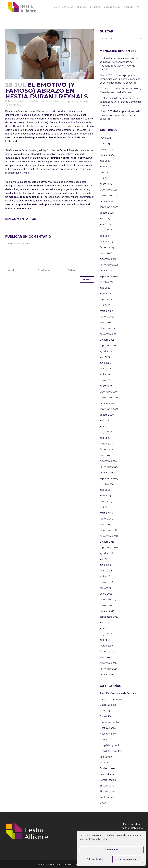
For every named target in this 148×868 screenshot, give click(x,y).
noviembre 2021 (109, 334)
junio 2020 (105, 426)
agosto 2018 (107, 553)
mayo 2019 (106, 501)
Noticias (104, 763)
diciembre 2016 (108, 663)
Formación (106, 716)
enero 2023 (106, 253)
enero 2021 (106, 386)
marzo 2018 (106, 582)
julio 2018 (105, 559)
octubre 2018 (107, 542)
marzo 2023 (106, 242)
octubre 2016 (107, 674)
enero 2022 (106, 322)
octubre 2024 (107, 155)
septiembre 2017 (109, 617)
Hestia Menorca (109, 739)
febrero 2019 (107, 519)
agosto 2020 (107, 415)
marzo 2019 (106, 513)
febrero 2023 (107, 247)
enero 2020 (106, 455)
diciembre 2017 (108, 599)
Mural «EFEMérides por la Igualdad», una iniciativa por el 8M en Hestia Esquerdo (120, 115)
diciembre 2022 (108, 259)
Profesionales (107, 768)
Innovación (106, 757)
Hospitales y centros (76, 101)
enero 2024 (106, 184)
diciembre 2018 (108, 530)
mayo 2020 (106, 432)
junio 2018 (105, 565)
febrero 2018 (107, 588)
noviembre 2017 (109, 605)
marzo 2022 (106, 311)
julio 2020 (105, 421)
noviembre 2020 (109, 397)
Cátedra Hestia (108, 705)
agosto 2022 (107, 282)
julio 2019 (105, 490)
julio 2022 (105, 288)
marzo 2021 (106, 380)
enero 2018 (106, 594)
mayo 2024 (106, 172)
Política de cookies (99, 839)
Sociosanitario (108, 797)
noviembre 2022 (109, 265)
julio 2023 (105, 218)
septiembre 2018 (109, 547)
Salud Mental (107, 774)
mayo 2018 (106, 571)
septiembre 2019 (109, 478)
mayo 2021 (106, 369)
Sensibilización (108, 780)
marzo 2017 (106, 646)
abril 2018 (105, 576)
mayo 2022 (106, 299)
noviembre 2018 (109, 536)
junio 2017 (105, 628)
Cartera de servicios (111, 699)
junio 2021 (105, 363)
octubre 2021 (107, 340)
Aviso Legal (71, 864)
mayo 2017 (106, 634)
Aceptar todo (112, 850)
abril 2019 (105, 507)
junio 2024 (105, 167)
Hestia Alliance (54, 101)
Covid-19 (39, 101)
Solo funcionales (95, 859)
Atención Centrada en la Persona (118, 693)
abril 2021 (105, 374)
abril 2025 (105, 143)
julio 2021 (105, 357)
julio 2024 (105, 161)
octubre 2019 (107, 472)
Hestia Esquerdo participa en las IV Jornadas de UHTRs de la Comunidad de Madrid (121, 102)
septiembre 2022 (109, 276)
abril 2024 (105, 178)
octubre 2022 (107, 270)
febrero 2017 (107, 651)
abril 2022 (105, 305)
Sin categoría (107, 786)
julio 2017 (105, 623)
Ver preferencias (128, 859)
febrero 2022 (107, 317)
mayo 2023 (106, 230)
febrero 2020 (107, 449)
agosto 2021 (107, 351)
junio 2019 (105, 496)
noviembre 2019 (109, 467)
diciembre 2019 (108, 461)
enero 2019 (106, 524)
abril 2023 (105, 236)
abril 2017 (105, 640)
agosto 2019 (107, 484)
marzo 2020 (106, 444)
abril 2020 (105, 438)
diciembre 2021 (108, 328)
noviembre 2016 (109, 669)
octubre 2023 (107, 201)
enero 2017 (106, 657)
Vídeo (103, 803)
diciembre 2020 (108, 392)
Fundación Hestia (109, 722)
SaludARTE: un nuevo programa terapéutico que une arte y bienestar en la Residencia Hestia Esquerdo (120, 79)
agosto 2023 (107, 213)
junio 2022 (105, 294)
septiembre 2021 (109, 345)
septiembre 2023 (109, 207)
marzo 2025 (106, 149)
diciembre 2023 (108, 190)
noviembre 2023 (109, 195)
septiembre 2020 (109, 409)
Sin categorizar (108, 791)
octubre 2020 (107, 403)
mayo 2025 (106, 138)
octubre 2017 (107, 611)
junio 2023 (105, 224)
